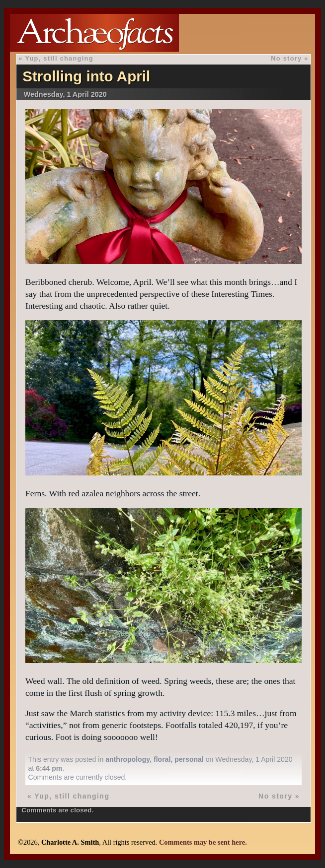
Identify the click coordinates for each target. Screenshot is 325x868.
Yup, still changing (59, 58)
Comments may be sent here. (203, 842)
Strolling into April (86, 76)
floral (162, 759)
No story (286, 58)
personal (189, 759)
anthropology (127, 759)
